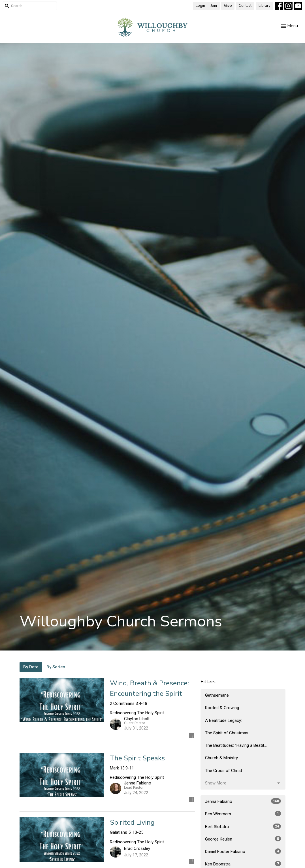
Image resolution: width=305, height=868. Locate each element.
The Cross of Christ (224, 771)
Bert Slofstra (243, 826)
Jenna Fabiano (243, 801)
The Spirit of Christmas (227, 733)
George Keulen (243, 839)
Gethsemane (217, 695)
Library (265, 6)
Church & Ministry (221, 758)
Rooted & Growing (222, 708)
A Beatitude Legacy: (223, 720)
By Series (56, 667)
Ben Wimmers (243, 814)
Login (200, 6)
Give (228, 6)
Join (214, 6)
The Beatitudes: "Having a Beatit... (236, 745)
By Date (31, 667)
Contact (245, 6)
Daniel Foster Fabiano (243, 851)
